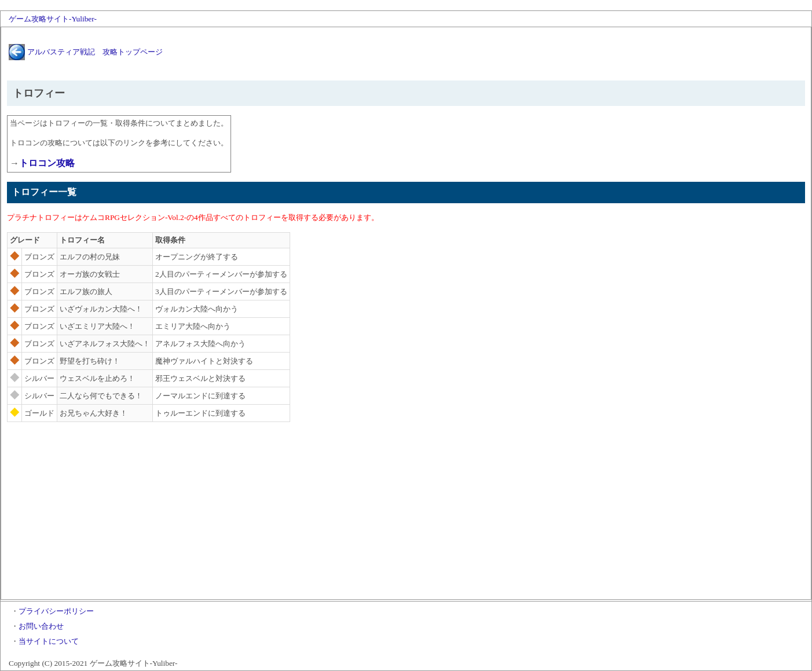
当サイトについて (49, 641)
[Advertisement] (406, 512)
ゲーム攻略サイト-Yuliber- (53, 19)
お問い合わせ (41, 626)
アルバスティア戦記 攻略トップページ (95, 52)
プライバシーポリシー (56, 611)
